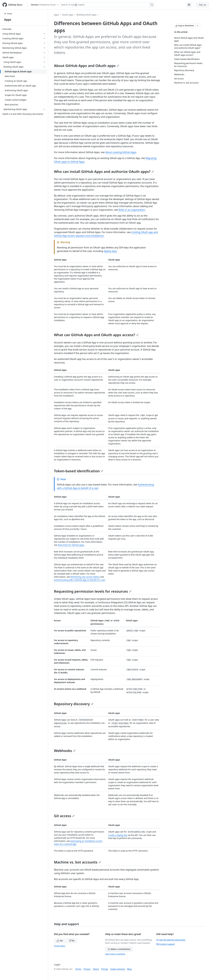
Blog (129, 969)
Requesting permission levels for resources (93, 591)
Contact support (166, 944)
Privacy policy (60, 946)
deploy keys (110, 251)
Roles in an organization (132, 210)
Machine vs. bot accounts (77, 862)
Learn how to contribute (115, 954)
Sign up (202, 5)
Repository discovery (74, 704)
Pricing (105, 969)
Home (8, 14)
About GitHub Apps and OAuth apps (87, 66)
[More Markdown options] (198, 26)
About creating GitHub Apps (121, 152)
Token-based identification (79, 471)
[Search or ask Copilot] (107, 5)
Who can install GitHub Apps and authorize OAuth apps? (104, 171)
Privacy (87, 969)
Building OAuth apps (86, 15)
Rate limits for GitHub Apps (71, 545)
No (72, 941)
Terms (78, 969)
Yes (60, 941)
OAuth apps (68, 15)
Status (96, 969)
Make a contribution (119, 949)
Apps (8, 20)
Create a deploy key (118, 835)
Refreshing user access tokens (85, 577)
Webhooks (65, 751)
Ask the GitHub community (171, 940)
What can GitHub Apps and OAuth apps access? (96, 335)
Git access (64, 816)
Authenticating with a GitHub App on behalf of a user (79, 580)
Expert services (118, 969)
